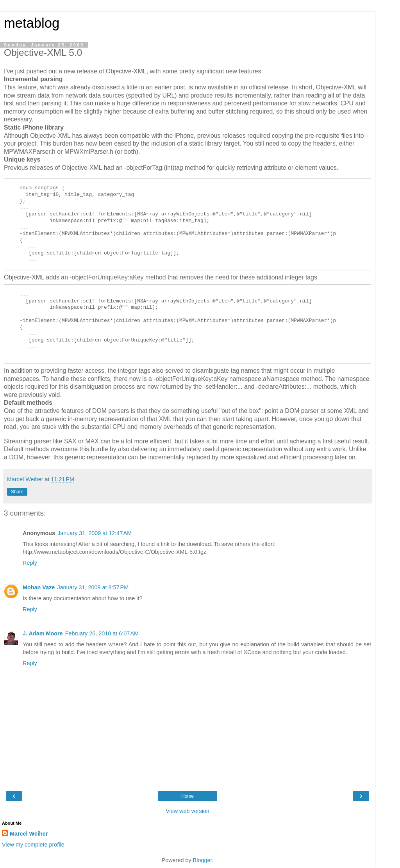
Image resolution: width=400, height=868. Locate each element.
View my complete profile (33, 845)
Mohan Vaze (39, 587)
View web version (187, 811)
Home (187, 796)
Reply (30, 563)
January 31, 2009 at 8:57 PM (93, 587)
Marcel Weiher (29, 834)
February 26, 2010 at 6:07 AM (102, 633)
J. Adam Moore (43, 633)
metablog (32, 23)
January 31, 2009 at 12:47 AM (95, 533)
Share (17, 492)
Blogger (203, 860)
